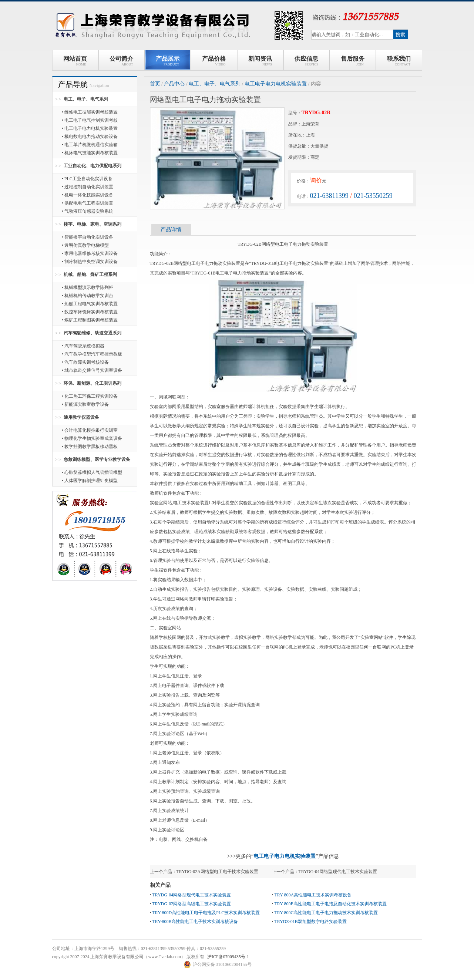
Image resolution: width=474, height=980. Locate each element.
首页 (155, 84)
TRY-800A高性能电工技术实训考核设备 (313, 895)
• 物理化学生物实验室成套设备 (92, 438)
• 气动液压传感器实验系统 (88, 211)
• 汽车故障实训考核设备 (85, 362)
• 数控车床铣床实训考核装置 (90, 312)
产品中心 (174, 84)
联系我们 (399, 61)
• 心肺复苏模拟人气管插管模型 (92, 472)
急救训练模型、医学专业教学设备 (97, 459)
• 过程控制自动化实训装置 (88, 187)
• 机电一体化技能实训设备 (88, 195)
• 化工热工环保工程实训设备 (90, 396)
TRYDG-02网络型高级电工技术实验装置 (191, 904)
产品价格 (214, 61)
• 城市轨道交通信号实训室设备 (92, 370)
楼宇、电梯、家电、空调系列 (93, 224)
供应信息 (307, 61)
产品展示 (168, 61)
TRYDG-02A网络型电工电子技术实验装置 (217, 872)
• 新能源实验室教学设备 (85, 404)
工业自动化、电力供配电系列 (93, 166)
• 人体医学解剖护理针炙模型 (90, 481)
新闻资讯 (260, 61)
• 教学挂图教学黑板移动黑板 (90, 447)
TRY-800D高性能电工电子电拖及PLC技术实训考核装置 (206, 913)
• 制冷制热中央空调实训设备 (90, 262)
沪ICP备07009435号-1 (228, 957)
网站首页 (75, 61)
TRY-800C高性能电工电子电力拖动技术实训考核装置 (326, 913)
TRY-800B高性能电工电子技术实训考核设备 (195, 922)
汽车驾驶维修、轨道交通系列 (93, 333)
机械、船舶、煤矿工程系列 (90, 275)
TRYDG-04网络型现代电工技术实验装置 (338, 872)
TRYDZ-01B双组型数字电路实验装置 (310, 922)
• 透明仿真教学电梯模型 (85, 245)
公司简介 (121, 61)
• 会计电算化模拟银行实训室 (90, 430)
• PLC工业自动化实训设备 (87, 179)
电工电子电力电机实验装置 (276, 84)
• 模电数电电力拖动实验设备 (90, 137)
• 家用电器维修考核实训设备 (90, 253)
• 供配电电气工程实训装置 (88, 203)
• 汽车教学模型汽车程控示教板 (92, 354)
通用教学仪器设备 (81, 417)
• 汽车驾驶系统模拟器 (83, 346)
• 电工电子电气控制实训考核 (90, 120)
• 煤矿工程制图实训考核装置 (90, 320)
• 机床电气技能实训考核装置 (90, 153)
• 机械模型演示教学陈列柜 (88, 287)
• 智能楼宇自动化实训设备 (88, 237)
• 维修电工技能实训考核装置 (90, 112)
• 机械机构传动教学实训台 (88, 296)
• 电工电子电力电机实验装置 (90, 128)
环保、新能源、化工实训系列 (93, 383)
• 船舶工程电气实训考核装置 (90, 304)
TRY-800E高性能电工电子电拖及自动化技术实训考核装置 (330, 904)
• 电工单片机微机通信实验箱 (90, 145)
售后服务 (353, 61)
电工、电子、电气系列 (86, 99)
